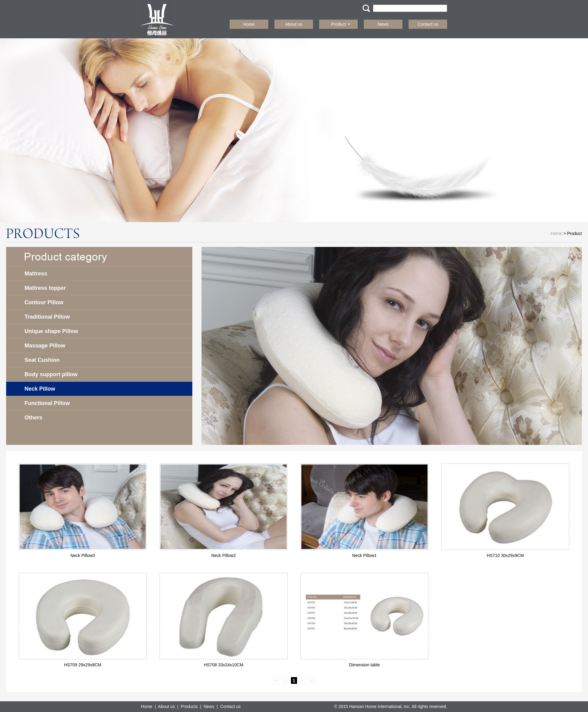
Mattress (36, 274)
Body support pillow (51, 374)
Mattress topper (45, 288)
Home (249, 24)
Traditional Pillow (47, 317)
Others (33, 418)
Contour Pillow (44, 302)
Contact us (428, 24)
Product (341, 24)
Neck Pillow (40, 389)
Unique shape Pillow (51, 331)
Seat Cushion (42, 360)
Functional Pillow (47, 403)
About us (294, 24)
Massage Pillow (45, 346)
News (383, 24)
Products (189, 706)
